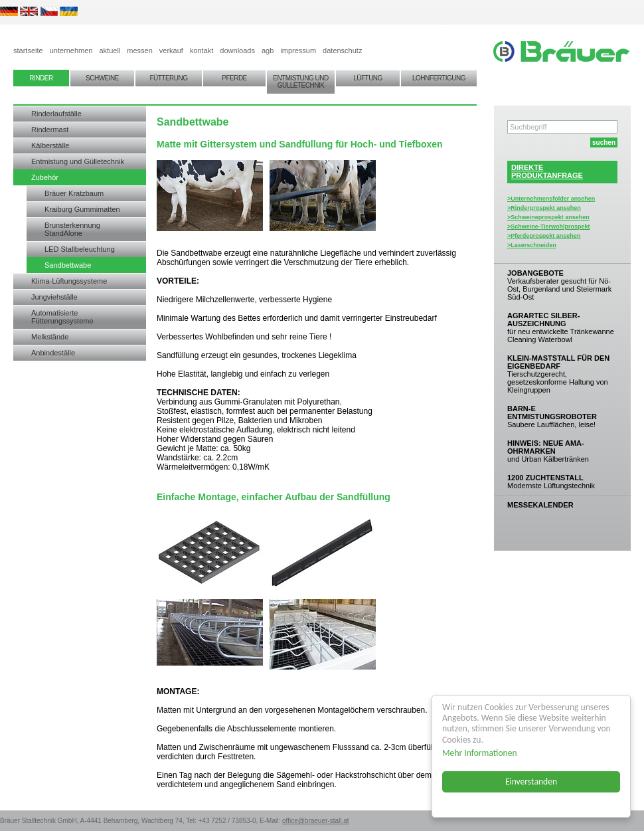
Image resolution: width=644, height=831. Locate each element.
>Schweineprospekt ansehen (548, 217)
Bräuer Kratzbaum (74, 193)
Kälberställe (50, 145)
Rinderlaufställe (56, 114)
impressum (298, 50)
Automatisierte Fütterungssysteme (62, 317)
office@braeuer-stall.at (316, 821)
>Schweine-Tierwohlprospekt (549, 227)
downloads (237, 50)
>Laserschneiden (532, 245)
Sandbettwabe (68, 265)
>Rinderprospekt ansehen (544, 208)
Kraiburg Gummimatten (82, 209)
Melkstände (50, 337)
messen (140, 50)
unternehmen (71, 50)
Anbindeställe (53, 353)
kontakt (201, 50)
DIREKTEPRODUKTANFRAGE (547, 171)
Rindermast (50, 130)
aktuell (110, 50)
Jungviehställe (54, 297)
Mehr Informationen (480, 753)
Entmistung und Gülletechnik (78, 161)
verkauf (171, 50)
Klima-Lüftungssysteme (69, 281)
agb (268, 50)
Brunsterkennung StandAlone (72, 229)
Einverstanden (531, 782)
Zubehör (45, 177)
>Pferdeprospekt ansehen (544, 236)
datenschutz (342, 50)
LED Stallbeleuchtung (80, 249)
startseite (28, 50)
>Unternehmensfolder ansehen (551, 199)
